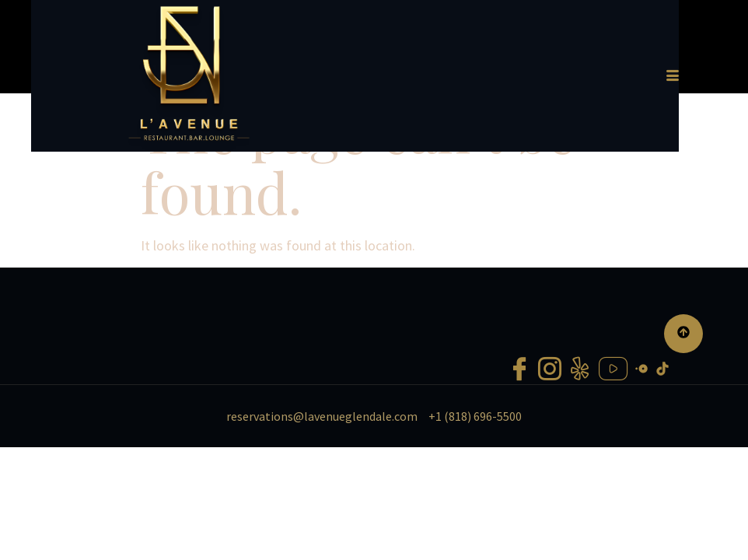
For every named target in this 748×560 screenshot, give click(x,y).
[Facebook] (519, 440)
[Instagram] (550, 440)
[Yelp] (580, 440)
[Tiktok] (662, 438)
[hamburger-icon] (708, 82)
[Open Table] (641, 438)
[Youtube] (613, 440)
